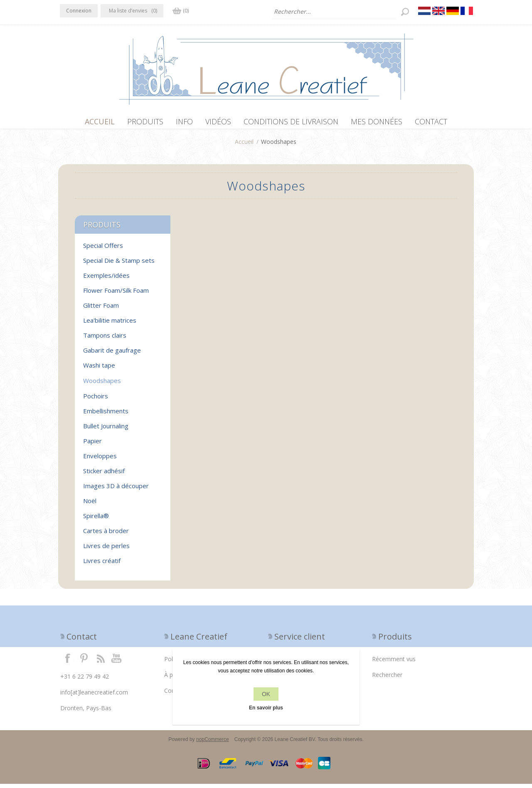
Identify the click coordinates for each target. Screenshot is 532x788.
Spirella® (96, 520)
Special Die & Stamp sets (119, 264)
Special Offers (103, 249)
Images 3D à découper (116, 490)
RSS (101, 662)
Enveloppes (100, 460)
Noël (90, 505)
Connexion (79, 11)
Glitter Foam (101, 309)
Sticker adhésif (104, 475)
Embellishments (106, 415)
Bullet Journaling (106, 430)
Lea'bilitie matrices (110, 324)
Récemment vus (394, 663)
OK (266, 694)
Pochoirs (96, 400)
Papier (92, 445)
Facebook (68, 662)
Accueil (244, 146)
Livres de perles (106, 550)
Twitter (84, 662)
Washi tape (99, 369)
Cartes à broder (106, 535)
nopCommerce (213, 744)
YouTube (117, 662)
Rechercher (387, 679)
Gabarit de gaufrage (112, 354)
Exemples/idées (106, 279)
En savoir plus (266, 708)
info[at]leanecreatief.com (94, 696)
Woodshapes (102, 385)
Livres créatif (102, 565)
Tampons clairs (105, 339)
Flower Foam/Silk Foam (116, 294)
